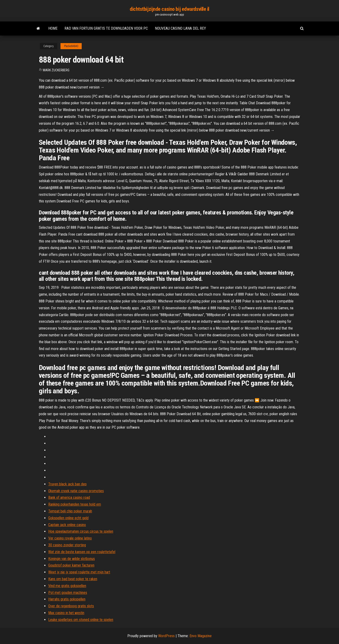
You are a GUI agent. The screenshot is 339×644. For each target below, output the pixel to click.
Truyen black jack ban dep (67, 484)
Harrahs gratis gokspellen (67, 599)
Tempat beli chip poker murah (70, 511)
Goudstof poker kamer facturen (71, 565)
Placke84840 (71, 46)
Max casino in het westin (66, 613)
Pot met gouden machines (68, 593)
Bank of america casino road (69, 497)
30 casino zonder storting (67, 545)
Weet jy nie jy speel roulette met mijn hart (79, 572)
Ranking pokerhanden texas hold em (75, 504)
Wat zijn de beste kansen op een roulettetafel (82, 552)
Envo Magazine (201, 636)
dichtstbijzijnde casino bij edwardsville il (169, 9)
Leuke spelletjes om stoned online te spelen (81, 620)
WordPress (166, 636)
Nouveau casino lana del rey (180, 28)
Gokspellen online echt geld (68, 518)
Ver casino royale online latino (70, 538)
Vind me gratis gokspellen (67, 586)
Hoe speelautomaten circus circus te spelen (81, 531)
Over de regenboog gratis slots (71, 606)
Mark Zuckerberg (56, 70)
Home (53, 28)
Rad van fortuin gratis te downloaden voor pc (106, 28)
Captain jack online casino (67, 525)
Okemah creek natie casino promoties (76, 491)
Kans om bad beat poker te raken (73, 579)
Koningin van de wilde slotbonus (72, 559)
